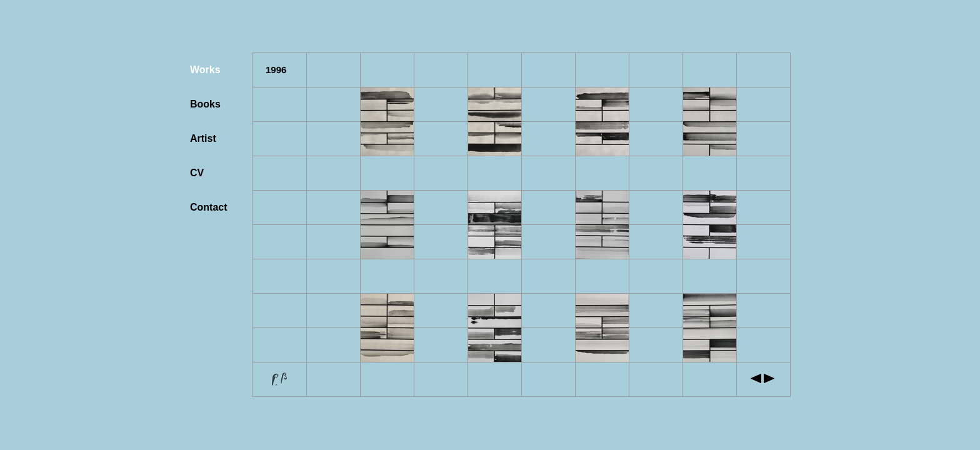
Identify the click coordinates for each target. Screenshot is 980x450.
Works (205, 70)
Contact (209, 207)
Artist (203, 138)
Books (205, 104)
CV (197, 173)
